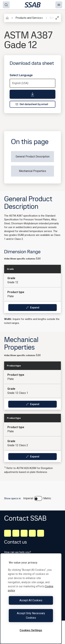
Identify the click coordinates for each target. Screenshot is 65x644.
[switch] (38, 498)
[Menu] (59, 5)
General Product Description (33, 157)
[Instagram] (24, 533)
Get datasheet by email (32, 104)
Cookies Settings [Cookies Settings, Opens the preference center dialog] (31, 630)
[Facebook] (16, 533)
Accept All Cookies (31, 600)
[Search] (6, 5)
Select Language (21, 75)
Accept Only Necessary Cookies (31, 615)
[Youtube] (41, 533)
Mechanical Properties (32, 171)
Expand (33, 307)
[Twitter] (32, 533)
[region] (31, 599)
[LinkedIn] (8, 533)
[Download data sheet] (32, 94)
